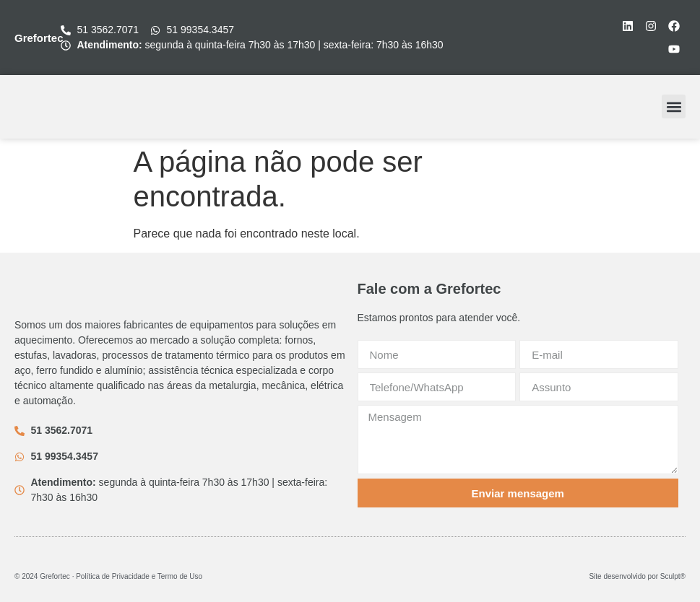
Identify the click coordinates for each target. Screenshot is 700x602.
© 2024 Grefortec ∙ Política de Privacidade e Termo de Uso (108, 576)
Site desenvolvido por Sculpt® (637, 576)
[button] (674, 106)
